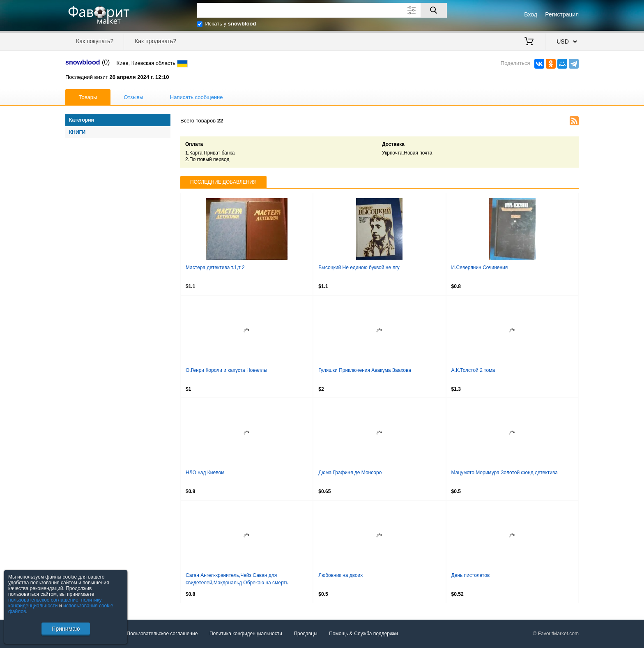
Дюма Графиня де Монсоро (350, 473)
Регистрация (562, 14)
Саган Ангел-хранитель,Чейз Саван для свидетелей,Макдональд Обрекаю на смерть (237, 579)
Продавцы (305, 634)
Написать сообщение (197, 97)
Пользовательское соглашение (162, 634)
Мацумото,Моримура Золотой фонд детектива (505, 473)
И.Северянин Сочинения (480, 268)
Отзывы (133, 97)
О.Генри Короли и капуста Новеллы (227, 370)
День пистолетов (471, 575)
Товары (88, 97)
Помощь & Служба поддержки (363, 634)
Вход (531, 14)
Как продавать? (155, 41)
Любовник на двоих (340, 575)
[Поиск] (434, 10)
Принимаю (66, 629)
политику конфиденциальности (55, 603)
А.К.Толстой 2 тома (473, 370)
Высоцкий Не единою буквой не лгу (359, 268)
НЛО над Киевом (205, 473)
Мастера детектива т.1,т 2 (215, 268)
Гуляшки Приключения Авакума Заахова (365, 370)
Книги (77, 132)
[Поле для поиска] (322, 10)
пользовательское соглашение (43, 600)
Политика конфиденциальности (246, 634)
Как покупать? (95, 41)
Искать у (231, 24)
